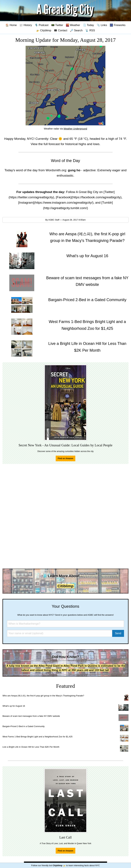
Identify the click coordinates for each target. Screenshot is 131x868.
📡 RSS (90, 30)
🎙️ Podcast (42, 25)
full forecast (52, 144)
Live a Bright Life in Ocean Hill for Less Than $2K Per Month (31, 747)
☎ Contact (61, 30)
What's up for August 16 (14, 706)
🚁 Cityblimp (44, 30)
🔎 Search (76, 30)
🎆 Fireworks (118, 25)
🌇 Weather (73, 25)
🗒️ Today (88, 25)
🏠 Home (11, 25)
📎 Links (102, 25)
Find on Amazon (66, 458)
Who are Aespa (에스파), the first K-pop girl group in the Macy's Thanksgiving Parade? (43, 696)
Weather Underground (75, 129)
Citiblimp (65, 586)
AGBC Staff (54, 220)
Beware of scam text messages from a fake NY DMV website (31, 716)
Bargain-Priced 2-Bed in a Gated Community (24, 726)
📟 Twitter (57, 25)
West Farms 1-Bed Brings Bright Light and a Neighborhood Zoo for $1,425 (37, 737)
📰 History (26, 25)
